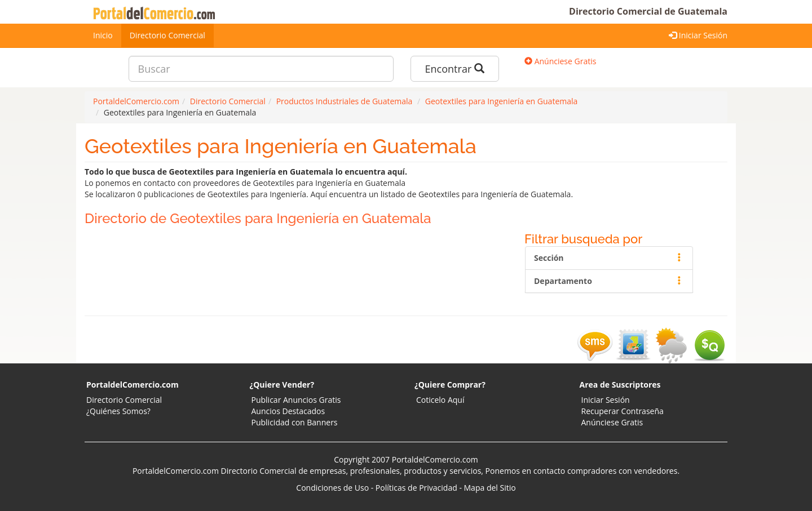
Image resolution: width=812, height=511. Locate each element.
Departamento (609, 281)
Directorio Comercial (167, 35)
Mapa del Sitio (490, 488)
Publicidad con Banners (295, 422)
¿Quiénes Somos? (118, 411)
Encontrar (455, 69)
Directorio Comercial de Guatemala (648, 11)
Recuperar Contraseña (623, 411)
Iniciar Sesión (698, 35)
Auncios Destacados (288, 411)
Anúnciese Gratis (560, 61)
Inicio (103, 35)
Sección (609, 258)
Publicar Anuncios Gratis (296, 400)
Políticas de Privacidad (416, 488)
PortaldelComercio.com (133, 385)
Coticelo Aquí (440, 400)
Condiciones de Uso (332, 488)
